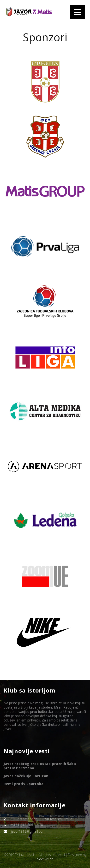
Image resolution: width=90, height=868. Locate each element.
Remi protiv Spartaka (24, 784)
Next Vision (45, 859)
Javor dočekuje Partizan (26, 776)
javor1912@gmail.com (28, 831)
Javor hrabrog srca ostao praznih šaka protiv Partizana (40, 766)
